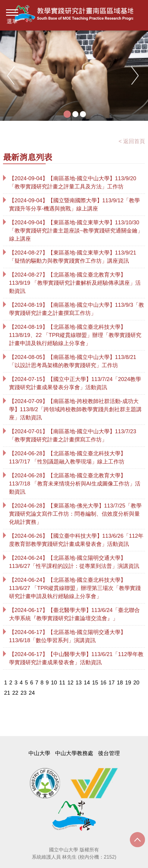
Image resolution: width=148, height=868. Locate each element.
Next (136, 75)
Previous (12, 75)
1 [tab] (67, 114)
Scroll (137, 841)
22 (15, 693)
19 (128, 683)
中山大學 (39, 753)
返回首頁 (134, 141)
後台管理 (109, 753)
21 (7, 693)
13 (79, 683)
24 (32, 693)
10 (54, 683)
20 (136, 683)
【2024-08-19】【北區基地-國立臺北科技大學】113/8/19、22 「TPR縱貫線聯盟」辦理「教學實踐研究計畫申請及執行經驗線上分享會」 (75, 335)
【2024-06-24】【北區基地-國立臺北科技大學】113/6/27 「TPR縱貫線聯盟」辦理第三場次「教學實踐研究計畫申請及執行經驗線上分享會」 (75, 588)
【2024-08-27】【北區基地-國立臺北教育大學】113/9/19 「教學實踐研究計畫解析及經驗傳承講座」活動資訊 (75, 283)
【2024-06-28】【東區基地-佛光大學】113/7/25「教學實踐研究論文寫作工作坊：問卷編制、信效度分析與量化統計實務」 (75, 514)
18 (120, 683)
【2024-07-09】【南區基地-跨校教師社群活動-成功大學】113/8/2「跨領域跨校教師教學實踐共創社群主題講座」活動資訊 (75, 409)
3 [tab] (83, 114)
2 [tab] (75, 114)
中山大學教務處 (74, 753)
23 (24, 693)
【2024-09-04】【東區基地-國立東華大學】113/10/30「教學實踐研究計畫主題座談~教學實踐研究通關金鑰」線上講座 (76, 231)
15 (95, 683)
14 (87, 683)
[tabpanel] (74, 75)
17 (112, 683)
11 (62, 683)
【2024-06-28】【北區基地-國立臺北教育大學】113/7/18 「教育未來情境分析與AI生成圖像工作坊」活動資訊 (75, 484)
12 (71, 683)
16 (104, 683)
